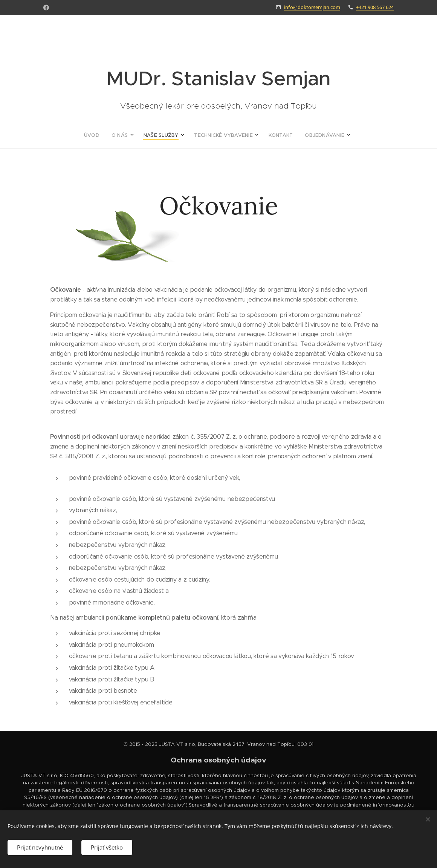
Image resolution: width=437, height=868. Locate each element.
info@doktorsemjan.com (312, 7)
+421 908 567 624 (375, 7)
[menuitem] (182, 135)
